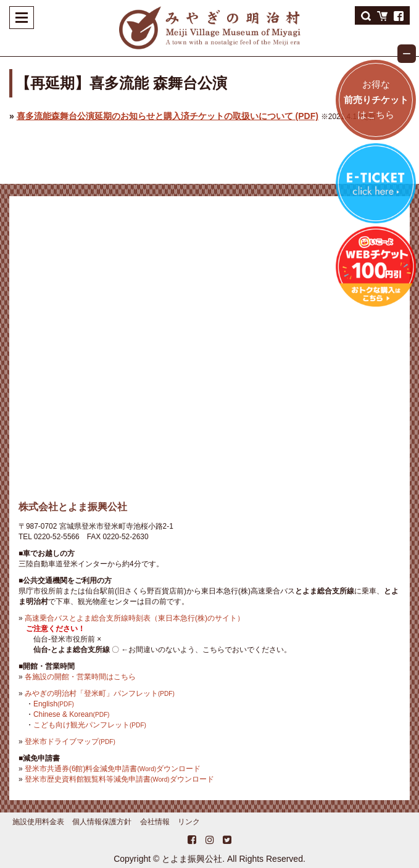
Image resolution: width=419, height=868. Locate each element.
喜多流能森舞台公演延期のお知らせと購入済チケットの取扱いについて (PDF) (168, 116)
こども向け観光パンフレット (90, 725)
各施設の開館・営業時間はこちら (80, 677)
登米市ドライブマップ (70, 742)
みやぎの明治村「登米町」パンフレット (100, 693)
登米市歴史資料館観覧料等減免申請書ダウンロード (119, 779)
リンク (189, 822)
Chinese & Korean (71, 714)
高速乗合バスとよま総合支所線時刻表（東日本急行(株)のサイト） (135, 618)
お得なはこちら (376, 99)
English (54, 704)
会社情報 (155, 822)
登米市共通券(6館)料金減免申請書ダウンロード (113, 769)
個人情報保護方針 (102, 822)
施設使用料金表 (38, 822)
